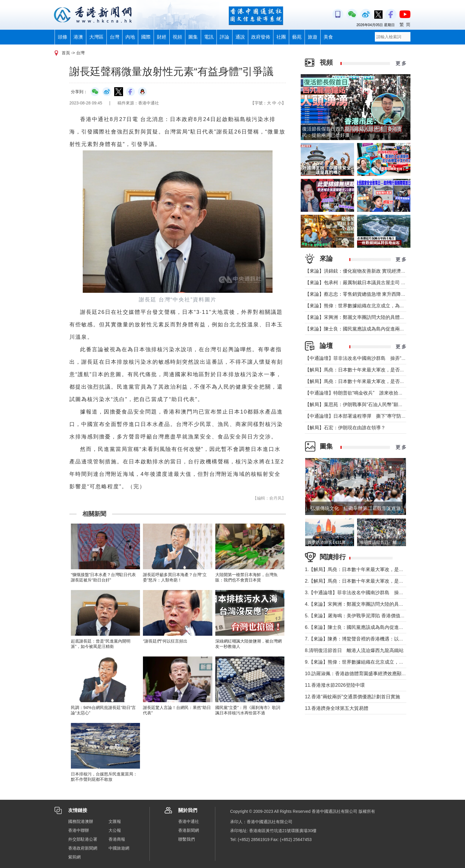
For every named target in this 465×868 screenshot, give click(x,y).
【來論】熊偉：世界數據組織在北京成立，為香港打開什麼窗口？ (374, 306)
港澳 (78, 37)
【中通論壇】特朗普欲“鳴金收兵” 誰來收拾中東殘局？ (363, 393)
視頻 (177, 37)
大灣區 (96, 37)
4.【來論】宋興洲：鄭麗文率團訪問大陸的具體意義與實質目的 (371, 604)
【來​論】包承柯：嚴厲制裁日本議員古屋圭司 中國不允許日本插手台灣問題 (384, 283)
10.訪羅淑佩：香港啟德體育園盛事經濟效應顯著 (356, 674)
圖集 (193, 37)
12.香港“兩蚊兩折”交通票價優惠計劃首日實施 (352, 697)
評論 (224, 37)
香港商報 (117, 839)
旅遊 (313, 37)
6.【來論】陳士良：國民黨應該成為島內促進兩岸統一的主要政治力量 (378, 627)
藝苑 (297, 37)
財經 (162, 37)
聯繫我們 (187, 839)
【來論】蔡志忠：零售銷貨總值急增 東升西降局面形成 (362, 294)
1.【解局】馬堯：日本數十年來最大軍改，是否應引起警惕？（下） (376, 569)
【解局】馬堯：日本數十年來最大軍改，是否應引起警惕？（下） (374, 370)
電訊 (209, 37)
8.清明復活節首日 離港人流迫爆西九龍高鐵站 (354, 650)
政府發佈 (261, 37)
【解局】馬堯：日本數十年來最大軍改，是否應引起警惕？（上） (374, 381)
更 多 (401, 63)
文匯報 (115, 821)
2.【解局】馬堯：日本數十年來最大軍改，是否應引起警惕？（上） (376, 581)
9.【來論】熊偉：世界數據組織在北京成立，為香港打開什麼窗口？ (376, 662)
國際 (146, 37)
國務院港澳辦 (81, 821)
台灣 (114, 37)
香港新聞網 (189, 830)
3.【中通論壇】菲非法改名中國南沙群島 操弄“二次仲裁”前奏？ (372, 593)
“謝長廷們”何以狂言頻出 (165, 641)
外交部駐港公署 (83, 839)
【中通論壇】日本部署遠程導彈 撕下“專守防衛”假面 (361, 416)
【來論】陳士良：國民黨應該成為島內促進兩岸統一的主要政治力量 (376, 329)
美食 (328, 37)
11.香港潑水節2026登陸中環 (335, 685)
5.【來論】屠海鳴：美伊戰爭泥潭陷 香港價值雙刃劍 (360, 616)
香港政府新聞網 (83, 848)
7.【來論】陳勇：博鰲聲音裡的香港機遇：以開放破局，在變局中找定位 (380, 639)
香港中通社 (189, 821)
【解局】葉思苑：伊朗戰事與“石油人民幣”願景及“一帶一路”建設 (372, 404)
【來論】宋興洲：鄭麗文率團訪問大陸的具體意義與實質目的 (369, 317)
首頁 (66, 53)
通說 (240, 37)
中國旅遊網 (119, 848)
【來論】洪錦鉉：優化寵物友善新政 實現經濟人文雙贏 (362, 271)
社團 (281, 37)
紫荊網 (74, 857)
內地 (130, 37)
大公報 (115, 830)
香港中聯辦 (79, 830)
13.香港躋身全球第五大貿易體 (337, 708)
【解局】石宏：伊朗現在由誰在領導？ (345, 428)
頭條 (63, 37)
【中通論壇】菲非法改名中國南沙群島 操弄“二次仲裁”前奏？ (371, 358)
